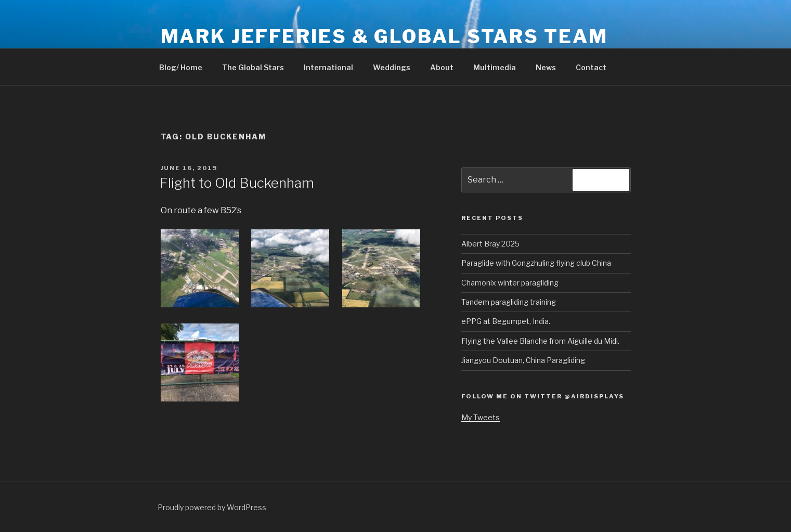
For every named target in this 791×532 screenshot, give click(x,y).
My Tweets (481, 417)
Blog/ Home (181, 67)
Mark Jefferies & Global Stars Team (384, 36)
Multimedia (495, 67)
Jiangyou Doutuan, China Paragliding (523, 360)
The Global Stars (253, 67)
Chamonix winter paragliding (510, 283)
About (442, 67)
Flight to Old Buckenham (237, 183)
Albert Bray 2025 (490, 244)
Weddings (392, 67)
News (546, 67)
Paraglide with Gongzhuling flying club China (536, 263)
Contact (591, 67)
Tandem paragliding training (509, 302)
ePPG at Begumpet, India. (506, 321)
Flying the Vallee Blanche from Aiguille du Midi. (540, 341)
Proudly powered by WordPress (212, 507)
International (328, 67)
